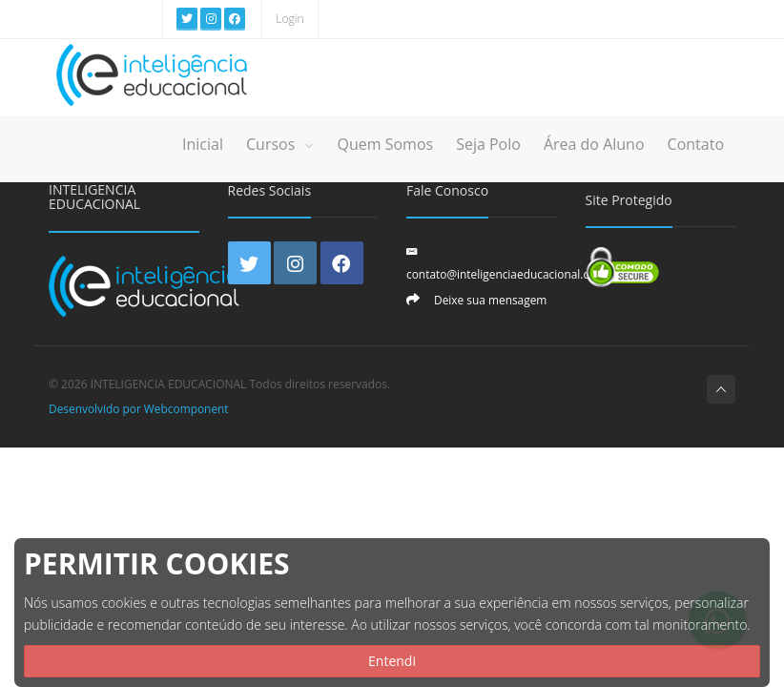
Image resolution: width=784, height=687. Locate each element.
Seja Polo (488, 144)
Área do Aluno (594, 144)
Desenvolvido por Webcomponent (139, 408)
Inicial (203, 144)
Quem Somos (385, 144)
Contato (696, 144)
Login (289, 19)
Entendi (392, 661)
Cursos (280, 144)
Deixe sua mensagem (490, 300)
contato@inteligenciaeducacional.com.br (514, 274)
